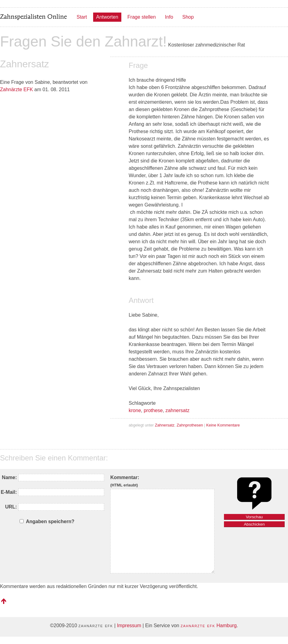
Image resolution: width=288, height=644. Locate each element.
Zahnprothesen (190, 425)
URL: (11, 507)
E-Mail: (9, 492)
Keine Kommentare (223, 425)
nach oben (4, 601)
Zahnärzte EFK (17, 89)
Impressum (129, 625)
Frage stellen (142, 17)
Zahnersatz (165, 425)
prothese (153, 410)
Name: (9, 477)
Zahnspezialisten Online (34, 17)
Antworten (107, 17)
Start (82, 17)
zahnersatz (177, 410)
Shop (188, 17)
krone (135, 410)
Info (169, 17)
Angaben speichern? (50, 521)
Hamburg (208, 625)
